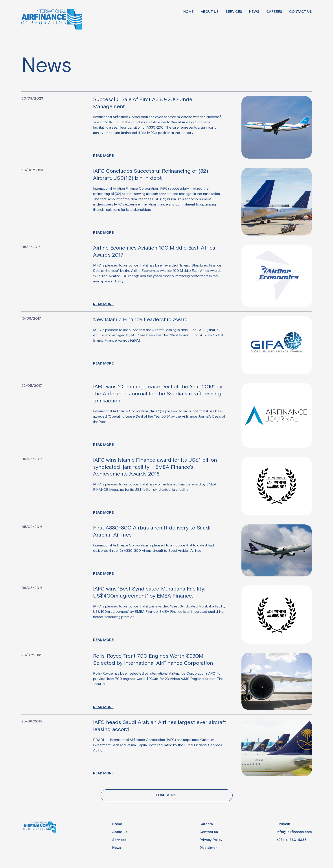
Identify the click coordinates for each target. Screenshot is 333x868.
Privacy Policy (211, 840)
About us (210, 12)
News (254, 12)
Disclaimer (208, 848)
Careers (274, 12)
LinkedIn (283, 824)
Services (234, 12)
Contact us (301, 12)
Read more (103, 156)
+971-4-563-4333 (292, 840)
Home (189, 12)
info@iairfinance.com (294, 832)
